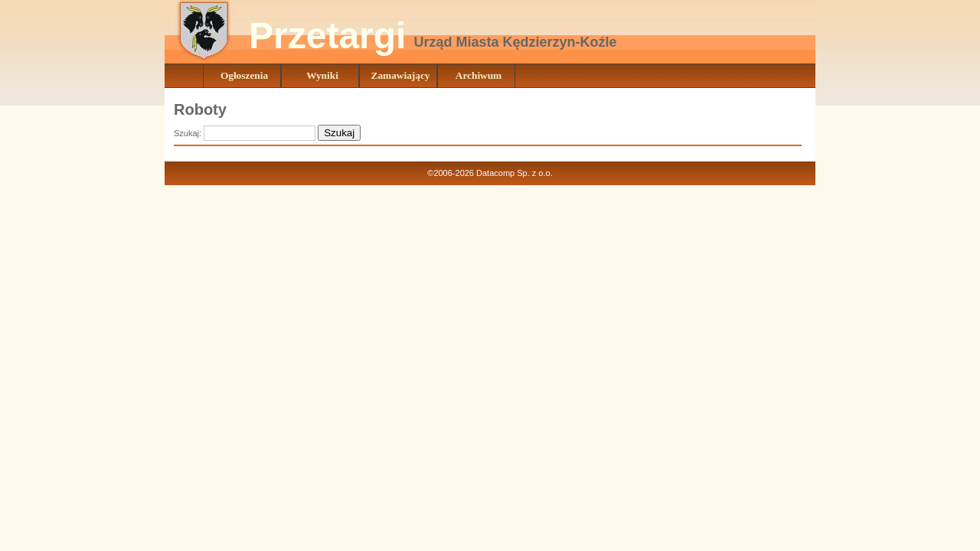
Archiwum (479, 75)
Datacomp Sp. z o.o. (514, 173)
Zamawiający (401, 75)
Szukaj (339, 133)
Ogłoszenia (244, 75)
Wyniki (322, 75)
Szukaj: (189, 133)
